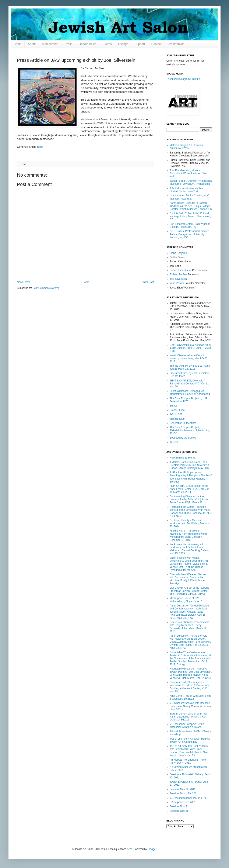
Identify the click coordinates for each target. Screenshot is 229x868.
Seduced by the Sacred (183, 438)
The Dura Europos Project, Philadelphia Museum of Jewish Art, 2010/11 (190, 430)
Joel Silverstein (178, 279)
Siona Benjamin (179, 253)
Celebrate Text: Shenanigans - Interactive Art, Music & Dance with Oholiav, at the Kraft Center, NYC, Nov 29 (189, 687)
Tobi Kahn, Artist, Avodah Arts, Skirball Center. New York (187, 190)
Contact (156, 44)
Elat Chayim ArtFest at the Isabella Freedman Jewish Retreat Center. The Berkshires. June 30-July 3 (189, 591)
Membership (50, 44)
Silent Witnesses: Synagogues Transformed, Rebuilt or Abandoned (190, 392)
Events (107, 44)
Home (17, 44)
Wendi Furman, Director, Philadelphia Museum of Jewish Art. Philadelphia (191, 182)
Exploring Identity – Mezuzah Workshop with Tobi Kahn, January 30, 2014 (189, 523)
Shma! (173, 406)
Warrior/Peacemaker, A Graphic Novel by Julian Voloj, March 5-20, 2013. (189, 358)
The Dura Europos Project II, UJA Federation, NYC (188, 400)
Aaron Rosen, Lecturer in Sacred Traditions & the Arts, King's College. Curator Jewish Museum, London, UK (191, 206)
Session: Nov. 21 (179, 806)
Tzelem (174, 442)
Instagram (184, 79)
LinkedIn (195, 79)
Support (140, 44)
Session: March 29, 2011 (184, 793)
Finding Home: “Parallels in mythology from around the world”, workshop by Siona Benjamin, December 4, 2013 (189, 535)
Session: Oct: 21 (179, 811)
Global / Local (177, 410)
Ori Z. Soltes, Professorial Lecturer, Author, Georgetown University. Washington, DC (189, 234)
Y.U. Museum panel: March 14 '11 (189, 798)
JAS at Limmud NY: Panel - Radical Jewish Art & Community (190, 740)
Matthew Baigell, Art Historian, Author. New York (187, 147)
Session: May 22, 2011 (183, 789)
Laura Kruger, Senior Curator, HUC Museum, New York (189, 197)
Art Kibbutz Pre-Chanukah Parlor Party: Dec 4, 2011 (188, 761)
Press (68, 44)
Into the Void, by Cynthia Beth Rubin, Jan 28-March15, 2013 (190, 367)
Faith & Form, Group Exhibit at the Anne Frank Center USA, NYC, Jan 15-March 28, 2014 (189, 489)
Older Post (148, 282)
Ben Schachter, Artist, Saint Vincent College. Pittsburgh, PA (190, 225)
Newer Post (24, 282)
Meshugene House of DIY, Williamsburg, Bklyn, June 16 (186, 600)
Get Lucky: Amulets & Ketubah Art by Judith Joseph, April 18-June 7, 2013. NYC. (191, 348)
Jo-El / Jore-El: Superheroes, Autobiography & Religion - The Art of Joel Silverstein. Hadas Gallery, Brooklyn (191, 477)
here (175, 61)
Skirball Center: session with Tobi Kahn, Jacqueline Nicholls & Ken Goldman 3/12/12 (188, 717)
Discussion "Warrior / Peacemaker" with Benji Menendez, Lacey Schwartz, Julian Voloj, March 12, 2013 (189, 627)
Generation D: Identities (183, 423)
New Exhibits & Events (182, 458)
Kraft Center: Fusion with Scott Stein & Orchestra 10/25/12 (190, 697)
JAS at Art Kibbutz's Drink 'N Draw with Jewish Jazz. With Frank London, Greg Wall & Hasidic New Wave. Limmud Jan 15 (189, 751)
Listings (123, 44)
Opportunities (87, 44)
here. (40, 147)
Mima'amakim (177, 419)
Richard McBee (178, 274)
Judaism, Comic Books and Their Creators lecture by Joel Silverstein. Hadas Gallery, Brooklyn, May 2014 (190, 465)
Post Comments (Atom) (46, 288)
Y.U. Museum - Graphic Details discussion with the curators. (187, 726)
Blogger (152, 849)
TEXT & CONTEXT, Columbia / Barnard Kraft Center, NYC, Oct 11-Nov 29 (190, 384)
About (32, 44)
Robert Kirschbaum (181, 270)
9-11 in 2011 (177, 414)
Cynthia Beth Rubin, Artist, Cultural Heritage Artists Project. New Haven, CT (190, 216)
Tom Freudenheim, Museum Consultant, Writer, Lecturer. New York (188, 174)
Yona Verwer (177, 283)
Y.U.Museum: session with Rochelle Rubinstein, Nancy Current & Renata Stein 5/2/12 (190, 706)
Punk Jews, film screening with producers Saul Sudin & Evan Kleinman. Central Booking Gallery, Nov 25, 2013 (189, 549)
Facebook (172, 79)
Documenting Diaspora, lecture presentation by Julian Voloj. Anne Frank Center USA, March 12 (189, 500)
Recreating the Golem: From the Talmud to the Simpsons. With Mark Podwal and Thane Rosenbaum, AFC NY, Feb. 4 (191, 511)
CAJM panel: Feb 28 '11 (183, 802)
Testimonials (176, 44)
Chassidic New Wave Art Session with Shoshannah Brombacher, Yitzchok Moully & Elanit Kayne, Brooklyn (188, 579)
